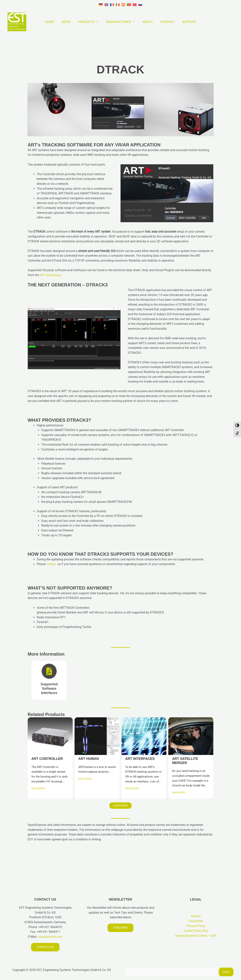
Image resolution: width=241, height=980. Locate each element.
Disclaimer (196, 921)
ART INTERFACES (144, 736)
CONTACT (168, 22)
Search (226, 972)
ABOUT (148, 22)
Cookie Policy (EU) (196, 930)
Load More (120, 806)
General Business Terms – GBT (196, 935)
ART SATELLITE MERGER (191, 736)
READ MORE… (39, 788)
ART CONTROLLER (50, 736)
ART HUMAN (97, 736)
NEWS (66, 22)
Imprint (196, 916)
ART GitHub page (51, 275)
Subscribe (121, 928)
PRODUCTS (88, 22)
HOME (50, 22)
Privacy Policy (196, 926)
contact (51, 564)
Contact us (45, 947)
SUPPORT (189, 22)
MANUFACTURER (121, 22)
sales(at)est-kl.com (50, 936)
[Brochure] (49, 680)
